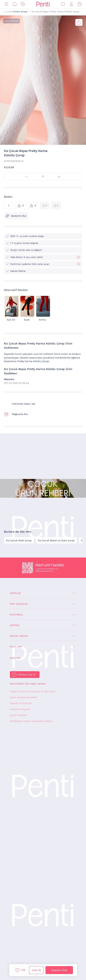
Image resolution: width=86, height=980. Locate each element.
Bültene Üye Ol (27, 675)
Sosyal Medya (19, 636)
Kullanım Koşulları (20, 709)
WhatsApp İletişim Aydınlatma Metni (31, 721)
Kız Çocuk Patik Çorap (19, 541)
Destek (15, 625)
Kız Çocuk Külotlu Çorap (14, 12)
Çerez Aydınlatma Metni (24, 697)
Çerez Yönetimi (18, 715)
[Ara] (15, 4)
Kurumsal (17, 615)
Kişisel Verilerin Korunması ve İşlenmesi (33, 691)
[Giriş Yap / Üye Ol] (71, 4)
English (15, 658)
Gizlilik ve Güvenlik (21, 703)
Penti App (16, 647)
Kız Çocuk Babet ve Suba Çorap (56, 541)
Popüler (15, 593)
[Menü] (6, 4)
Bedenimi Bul (16, 216)
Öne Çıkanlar (19, 604)
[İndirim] (23, 4)
